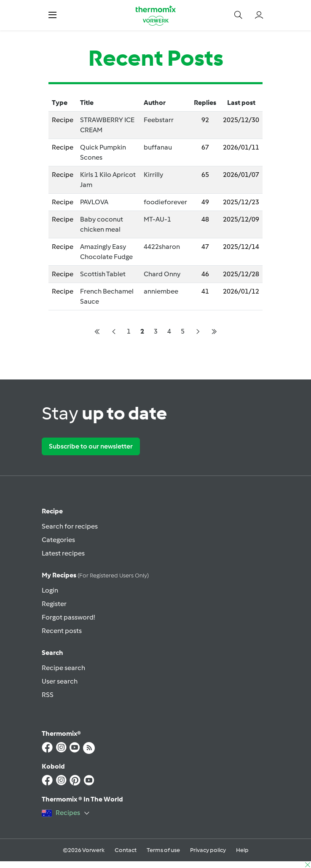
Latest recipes (63, 553)
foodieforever (165, 202)
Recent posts (62, 631)
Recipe (52, 511)
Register (54, 604)
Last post (241, 103)
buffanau (158, 147)
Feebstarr (159, 120)
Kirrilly (153, 175)
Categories (58, 540)
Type (60, 103)
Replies (205, 103)
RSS (48, 695)
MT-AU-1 (157, 219)
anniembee (161, 291)
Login (50, 590)
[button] (52, 15)
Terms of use (163, 850)
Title (87, 103)
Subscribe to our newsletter (91, 446)
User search (60, 681)
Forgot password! (68, 617)
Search (52, 653)
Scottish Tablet (103, 274)
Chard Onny (162, 274)
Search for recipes (70, 526)
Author (155, 103)
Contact (126, 850)
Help (242, 850)
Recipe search (63, 668)
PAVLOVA (94, 202)
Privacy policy (208, 850)
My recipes (95, 575)
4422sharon (162, 247)
